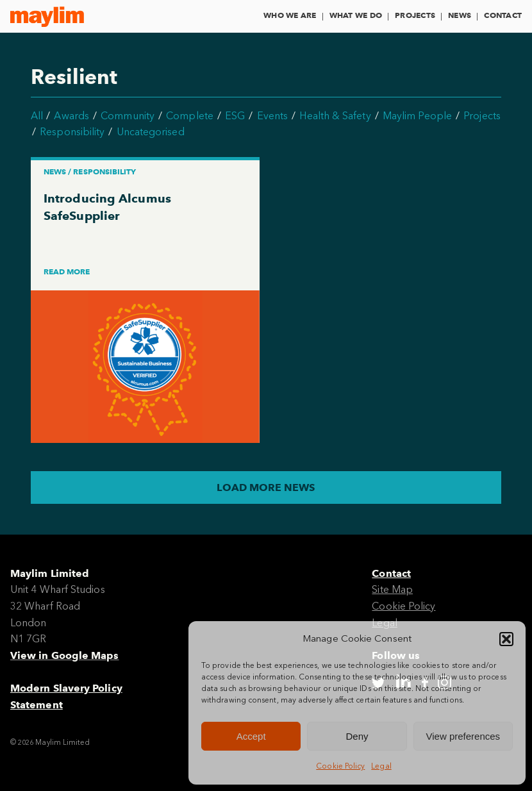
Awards (71, 116)
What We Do (356, 15)
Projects (415, 15)
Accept (251, 736)
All (37, 116)
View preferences (463, 736)
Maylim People (417, 116)
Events (272, 116)
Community (128, 116)
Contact (503, 15)
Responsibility (72, 132)
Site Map (392, 589)
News (460, 15)
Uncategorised (151, 132)
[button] (506, 639)
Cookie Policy (340, 766)
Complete (190, 116)
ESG (235, 116)
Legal (381, 766)
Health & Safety (335, 116)
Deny (357, 736)
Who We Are (290, 15)
